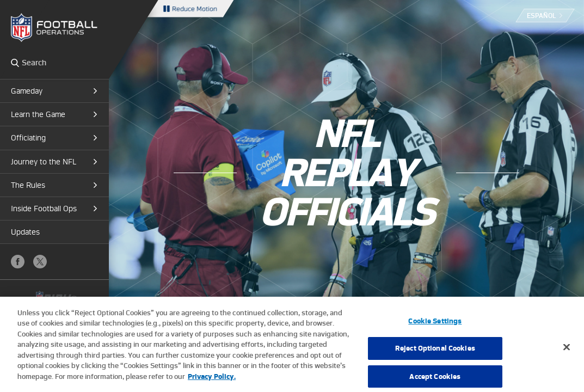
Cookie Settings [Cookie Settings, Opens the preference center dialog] (435, 325)
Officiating (28, 138)
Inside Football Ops (44, 209)
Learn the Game (38, 114)
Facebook (18, 262)
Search (15, 63)
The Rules (28, 185)
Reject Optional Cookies (435, 353)
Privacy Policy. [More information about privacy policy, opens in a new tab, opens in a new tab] (212, 381)
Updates (25, 232)
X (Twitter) (40, 262)
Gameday (27, 91)
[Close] (567, 352)
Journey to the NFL (44, 162)
